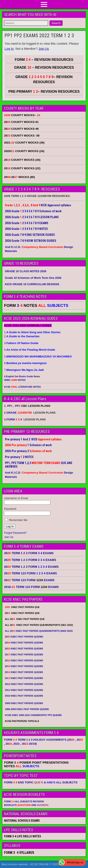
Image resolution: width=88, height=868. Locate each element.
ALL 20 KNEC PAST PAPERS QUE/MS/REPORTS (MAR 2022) (39, 631)
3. (21, 343)
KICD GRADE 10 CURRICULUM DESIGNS (32, 284)
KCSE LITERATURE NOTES (22, 387)
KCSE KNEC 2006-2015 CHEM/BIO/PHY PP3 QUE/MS (33, 715)
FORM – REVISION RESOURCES (44, 60)
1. (32, 332)
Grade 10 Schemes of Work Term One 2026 (33, 278)
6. (25, 363)
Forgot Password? (15, 533)
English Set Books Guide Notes (23, 376)
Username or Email (16, 498)
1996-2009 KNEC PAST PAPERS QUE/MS (27, 709)
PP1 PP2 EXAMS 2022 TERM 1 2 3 (39, 36)
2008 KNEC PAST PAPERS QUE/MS (24, 703)
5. (38, 356)
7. (24, 370)
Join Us (44, 49)
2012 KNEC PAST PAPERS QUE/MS (24, 684)
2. (22, 336)
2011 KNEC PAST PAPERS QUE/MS (24, 690)
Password (10, 509)
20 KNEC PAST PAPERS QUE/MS (24, 637)
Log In (9, 49)
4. (30, 350)
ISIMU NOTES (15, 380)
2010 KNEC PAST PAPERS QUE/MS (24, 696)
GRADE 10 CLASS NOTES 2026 (26, 271)
